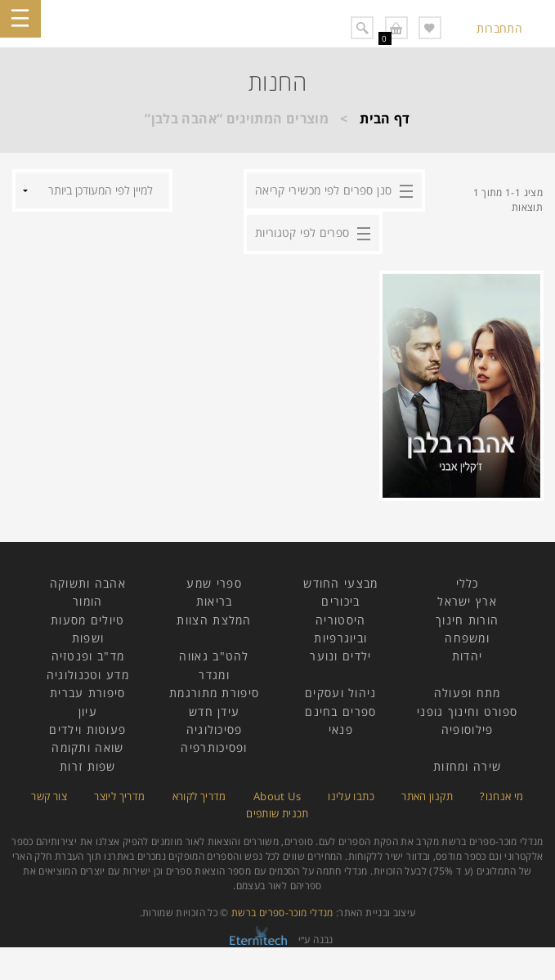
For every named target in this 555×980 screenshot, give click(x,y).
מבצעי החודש (340, 583)
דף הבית (385, 119)
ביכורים (340, 601)
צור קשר (49, 796)
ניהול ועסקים (341, 693)
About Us (277, 796)
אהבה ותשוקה (88, 583)
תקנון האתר (427, 796)
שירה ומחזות (467, 766)
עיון (88, 712)
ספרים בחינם (340, 712)
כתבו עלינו (351, 796)
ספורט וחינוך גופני (467, 712)
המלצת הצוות (214, 620)
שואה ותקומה (87, 747)
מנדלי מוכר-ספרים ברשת (282, 913)
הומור (88, 601)
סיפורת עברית (88, 693)
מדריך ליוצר (119, 796)
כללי (468, 583)
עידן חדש (214, 712)
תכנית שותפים (277, 813)
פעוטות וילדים (87, 729)
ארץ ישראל (467, 601)
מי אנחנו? (501, 796)
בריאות (215, 601)
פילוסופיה (468, 729)
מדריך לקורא (199, 796)
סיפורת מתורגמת (214, 693)
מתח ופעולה (468, 693)
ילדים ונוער (340, 656)
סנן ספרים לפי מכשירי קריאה (323, 190)
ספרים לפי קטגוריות (302, 233)
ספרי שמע (214, 583)
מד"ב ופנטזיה (88, 656)
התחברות (499, 28)
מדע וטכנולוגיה (88, 675)
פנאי (341, 729)
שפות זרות (88, 766)
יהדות (468, 656)
